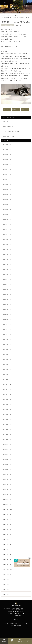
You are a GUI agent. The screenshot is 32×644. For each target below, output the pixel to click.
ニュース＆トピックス (13, 15)
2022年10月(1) (7, 334)
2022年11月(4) (7, 329)
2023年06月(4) (7, 299)
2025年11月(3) (7, 175)
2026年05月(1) (7, 145)
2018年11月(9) (7, 564)
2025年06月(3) (7, 200)
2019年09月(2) (7, 514)
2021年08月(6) (7, 404)
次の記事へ (24, 110)
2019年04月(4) (7, 539)
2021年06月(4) (7, 414)
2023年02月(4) (7, 314)
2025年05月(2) (7, 205)
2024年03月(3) (7, 264)
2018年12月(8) (7, 559)
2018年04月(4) (7, 594)
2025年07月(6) (7, 195)
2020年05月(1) (7, 474)
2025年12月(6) (7, 170)
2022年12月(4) (7, 324)
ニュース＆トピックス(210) (11, 131)
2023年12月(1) (7, 279)
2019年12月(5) (7, 499)
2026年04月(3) (7, 150)
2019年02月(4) (7, 549)
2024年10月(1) (7, 234)
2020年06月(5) (7, 469)
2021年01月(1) (7, 439)
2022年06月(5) (7, 354)
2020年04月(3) (7, 479)
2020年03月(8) (7, 484)
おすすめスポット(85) (9, 136)
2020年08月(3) (7, 464)
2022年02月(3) (7, 374)
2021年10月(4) (7, 394)
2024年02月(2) (7, 269)
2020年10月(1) (7, 454)
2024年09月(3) (7, 240)
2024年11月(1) (7, 229)
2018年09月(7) (7, 574)
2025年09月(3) (7, 185)
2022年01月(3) (7, 379)
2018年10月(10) (7, 569)
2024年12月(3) (7, 224)
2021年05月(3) (7, 419)
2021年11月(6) (7, 389)
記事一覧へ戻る (16, 110)
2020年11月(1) (7, 449)
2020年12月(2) (7, 444)
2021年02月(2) (7, 434)
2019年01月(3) (7, 554)
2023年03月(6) (7, 309)
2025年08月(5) (7, 190)
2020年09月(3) (7, 459)
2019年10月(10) (7, 509)
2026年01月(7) (7, 165)
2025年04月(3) (7, 210)
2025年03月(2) (7, 215)
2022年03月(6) (7, 369)
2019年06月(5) (7, 529)
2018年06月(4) (7, 589)
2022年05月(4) (7, 359)
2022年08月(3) (7, 344)
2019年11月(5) (7, 504)
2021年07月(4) (7, 409)
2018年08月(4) (7, 579)
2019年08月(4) (7, 519)
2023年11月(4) (7, 284)
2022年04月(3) (7, 364)
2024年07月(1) (7, 249)
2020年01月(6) (7, 494)
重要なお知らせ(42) (8, 126)
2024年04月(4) (7, 259)
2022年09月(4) (7, 339)
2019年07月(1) (7, 524)
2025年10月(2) (7, 180)
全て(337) (6, 121)
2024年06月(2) (7, 254)
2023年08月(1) (7, 289)
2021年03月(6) (7, 429)
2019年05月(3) (7, 534)
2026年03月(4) (7, 155)
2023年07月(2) (7, 294)
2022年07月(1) (7, 349)
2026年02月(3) (7, 160)
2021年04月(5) (7, 424)
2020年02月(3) (7, 489)
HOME (3, 15)
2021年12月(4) (7, 384)
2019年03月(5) (7, 544)
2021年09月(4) (7, 399)
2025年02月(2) (7, 219)
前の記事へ (8, 110)
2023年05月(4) (7, 304)
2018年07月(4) (7, 584)
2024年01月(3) (7, 274)
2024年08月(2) (7, 245)
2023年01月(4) (7, 319)
